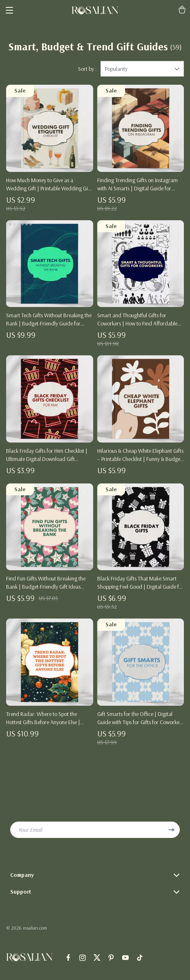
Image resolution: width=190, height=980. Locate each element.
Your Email (30, 830)
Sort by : (87, 69)
